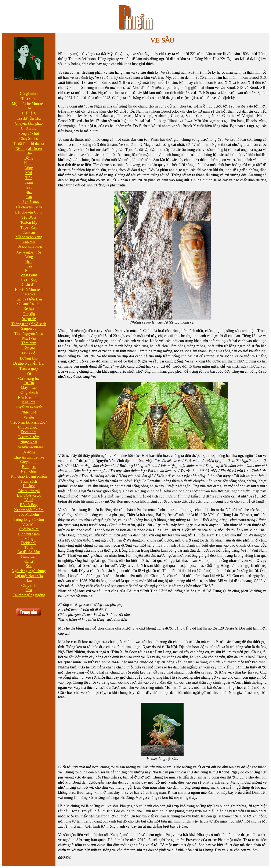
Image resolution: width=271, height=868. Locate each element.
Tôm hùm (29, 343)
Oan (29, 197)
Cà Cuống (29, 280)
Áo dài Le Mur (29, 552)
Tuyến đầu (29, 227)
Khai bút (29, 402)
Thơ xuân (29, 99)
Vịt (29, 373)
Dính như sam (29, 534)
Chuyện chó (29, 139)
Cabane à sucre (29, 304)
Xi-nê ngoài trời (29, 252)
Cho (29, 153)
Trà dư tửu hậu (29, 118)
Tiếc (29, 178)
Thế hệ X (29, 113)
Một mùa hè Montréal (29, 104)
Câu (29, 266)
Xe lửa (29, 309)
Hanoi (29, 163)
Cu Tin (29, 383)
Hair (29, 580)
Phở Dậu (29, 339)
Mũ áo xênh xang (29, 237)
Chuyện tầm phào (29, 123)
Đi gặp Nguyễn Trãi (29, 363)
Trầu (29, 187)
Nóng (29, 257)
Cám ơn (29, 233)
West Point (29, 275)
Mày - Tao (29, 387)
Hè (29, 108)
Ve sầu (29, 417)
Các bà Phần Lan (29, 299)
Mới (29, 173)
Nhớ (29, 193)
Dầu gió (29, 348)
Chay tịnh (29, 586)
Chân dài (29, 285)
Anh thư (29, 242)
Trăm (29, 182)
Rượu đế (29, 319)
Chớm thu (29, 128)
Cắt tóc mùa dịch (29, 247)
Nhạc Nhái (29, 442)
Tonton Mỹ (29, 222)
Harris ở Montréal (29, 290)
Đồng (29, 158)
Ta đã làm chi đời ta (29, 144)
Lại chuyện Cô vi (29, 212)
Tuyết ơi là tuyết (29, 407)
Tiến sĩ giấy (29, 368)
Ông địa (29, 314)
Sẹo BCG (29, 217)
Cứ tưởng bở (29, 379)
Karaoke (29, 294)
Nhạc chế (29, 412)
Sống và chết (29, 134)
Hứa (29, 262)
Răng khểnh (29, 393)
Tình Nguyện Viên (29, 333)
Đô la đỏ (29, 353)
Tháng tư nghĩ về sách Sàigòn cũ (29, 326)
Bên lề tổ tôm (29, 398)
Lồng (29, 168)
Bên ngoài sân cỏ (29, 149)
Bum (29, 271)
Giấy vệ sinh (29, 202)
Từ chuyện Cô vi (29, 207)
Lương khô (29, 358)
